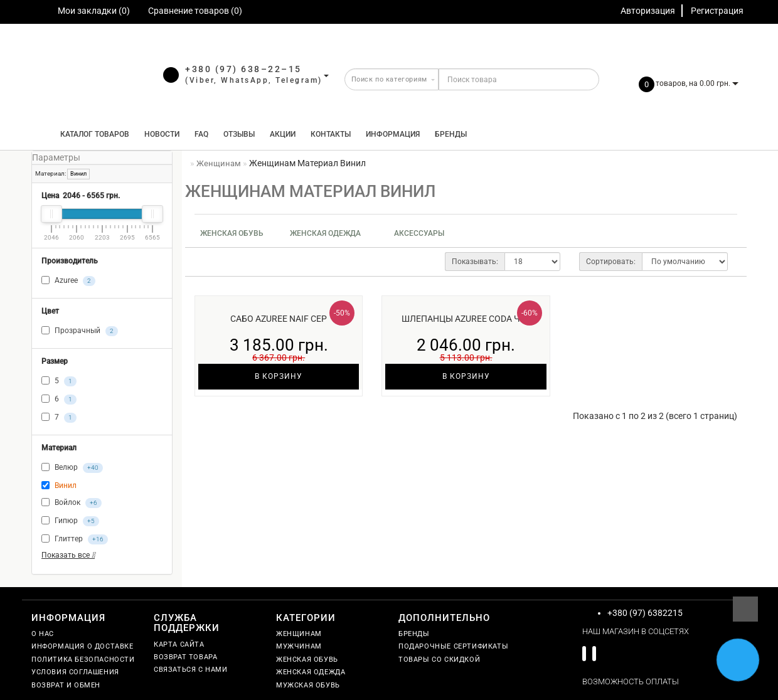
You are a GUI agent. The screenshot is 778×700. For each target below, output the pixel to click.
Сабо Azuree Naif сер (279, 319)
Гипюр (70, 521)
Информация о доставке (83, 646)
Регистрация (717, 11)
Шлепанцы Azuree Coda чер (466, 319)
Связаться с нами (191, 670)
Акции (283, 134)
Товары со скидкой (439, 660)
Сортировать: (611, 262)
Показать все (68, 555)
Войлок (72, 503)
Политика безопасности (83, 660)
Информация (393, 134)
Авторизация (648, 11)
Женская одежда (325, 233)
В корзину (279, 376)
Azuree (68, 281)
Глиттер (75, 539)
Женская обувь (232, 233)
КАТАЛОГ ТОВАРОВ (92, 134)
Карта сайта (179, 644)
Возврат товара (185, 657)
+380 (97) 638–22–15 (243, 69)
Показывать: (475, 262)
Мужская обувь (308, 685)
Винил (78, 174)
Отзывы (239, 134)
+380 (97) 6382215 (645, 613)
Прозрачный (80, 331)
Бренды (451, 134)
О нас (43, 634)
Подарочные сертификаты (453, 646)
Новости (162, 134)
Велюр (72, 468)
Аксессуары (419, 233)
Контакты (331, 134)
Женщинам (299, 634)
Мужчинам (299, 646)
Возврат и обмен (66, 685)
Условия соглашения (75, 672)
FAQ (201, 134)
